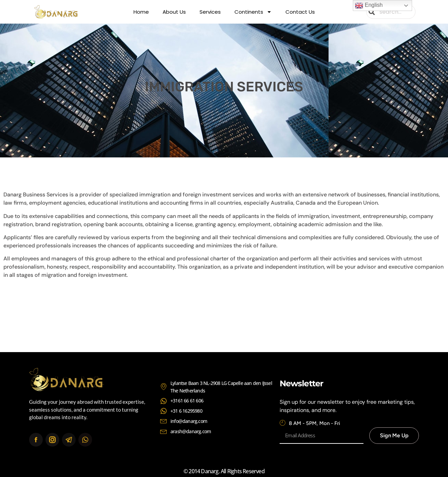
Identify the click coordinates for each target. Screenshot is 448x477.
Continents (253, 12)
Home (141, 12)
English (369, 5)
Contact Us (300, 12)
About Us (174, 12)
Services (210, 12)
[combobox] (391, 12)
